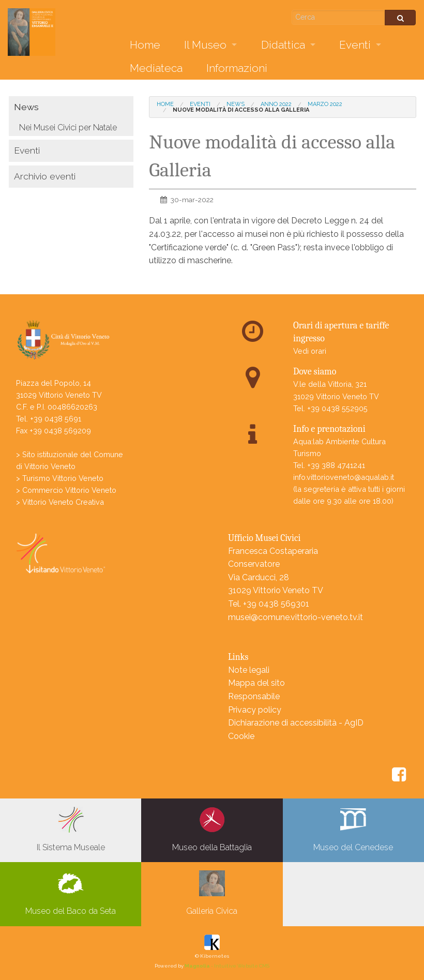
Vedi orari (310, 351)
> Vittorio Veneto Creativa (60, 502)
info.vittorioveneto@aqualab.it (344, 477)
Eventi (355, 45)
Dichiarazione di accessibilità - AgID (296, 723)
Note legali (249, 670)
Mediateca (156, 68)
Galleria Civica (212, 893)
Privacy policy (255, 710)
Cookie (241, 736)
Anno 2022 (276, 104)
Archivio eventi (45, 176)
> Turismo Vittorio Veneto (60, 478)
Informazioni (237, 68)
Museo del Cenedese (353, 830)
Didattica (283, 45)
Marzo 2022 (325, 104)
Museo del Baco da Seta (71, 893)
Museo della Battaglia (212, 830)
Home (145, 45)
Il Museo (205, 45)
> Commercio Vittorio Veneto (66, 490)
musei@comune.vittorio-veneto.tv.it (296, 617)
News (26, 107)
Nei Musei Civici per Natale (68, 127)
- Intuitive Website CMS (227, 966)
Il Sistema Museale (71, 830)
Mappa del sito (256, 683)
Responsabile (254, 696)
